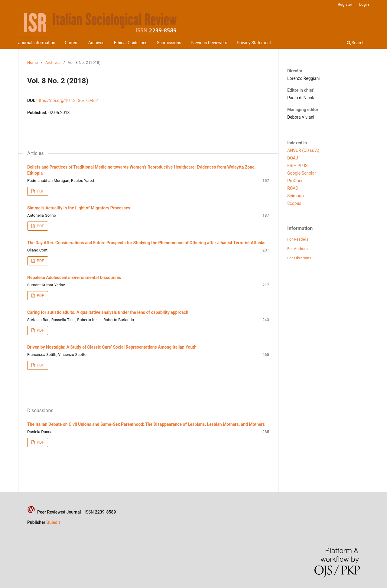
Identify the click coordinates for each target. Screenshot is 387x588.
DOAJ (293, 158)
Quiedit (53, 522)
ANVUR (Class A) (303, 150)
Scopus (294, 203)
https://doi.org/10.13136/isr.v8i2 (67, 100)
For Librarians (299, 258)
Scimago (296, 196)
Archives (96, 43)
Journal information (37, 43)
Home (33, 62)
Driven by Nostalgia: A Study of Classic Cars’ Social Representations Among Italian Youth (112, 347)
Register (345, 4)
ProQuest (296, 181)
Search (356, 43)
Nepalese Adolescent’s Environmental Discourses (74, 278)
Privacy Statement (254, 43)
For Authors (298, 249)
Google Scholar (302, 173)
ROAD (293, 188)
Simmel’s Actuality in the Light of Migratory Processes (79, 208)
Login (364, 4)
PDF (40, 191)
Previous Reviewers (209, 43)
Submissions (169, 43)
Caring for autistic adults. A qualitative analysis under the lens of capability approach (108, 312)
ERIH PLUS (297, 166)
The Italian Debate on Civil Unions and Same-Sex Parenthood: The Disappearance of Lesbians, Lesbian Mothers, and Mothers (146, 424)
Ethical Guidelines (131, 43)
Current (72, 43)
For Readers (298, 239)
